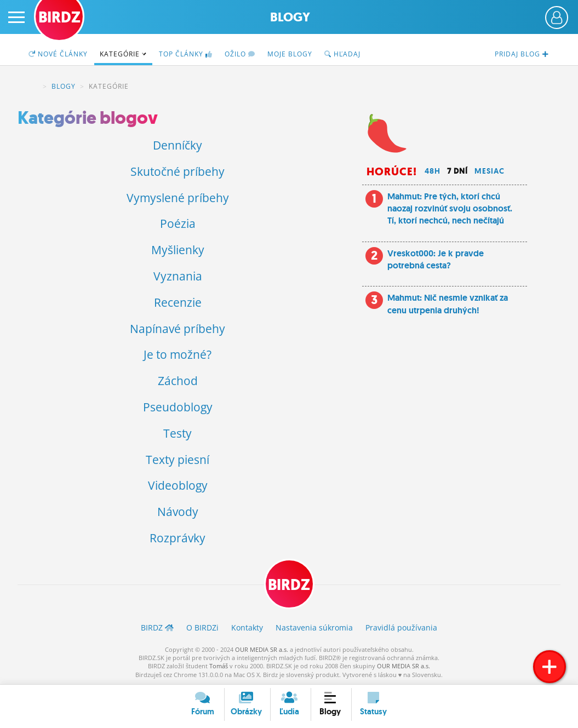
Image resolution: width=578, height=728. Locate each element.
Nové (58, 54)
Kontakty (247, 627)
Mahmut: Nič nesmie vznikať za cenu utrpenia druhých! (448, 304)
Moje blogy (290, 54)
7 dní (457, 171)
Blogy (290, 17)
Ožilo (240, 54)
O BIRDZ (202, 627)
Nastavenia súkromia (314, 627)
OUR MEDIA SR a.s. (262, 649)
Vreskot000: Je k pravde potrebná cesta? (436, 259)
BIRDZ (32, 87)
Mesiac (490, 171)
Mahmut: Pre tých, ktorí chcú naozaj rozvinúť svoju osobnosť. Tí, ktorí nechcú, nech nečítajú (450, 209)
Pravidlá (401, 627)
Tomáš (219, 666)
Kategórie (123, 54)
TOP (186, 54)
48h (433, 171)
